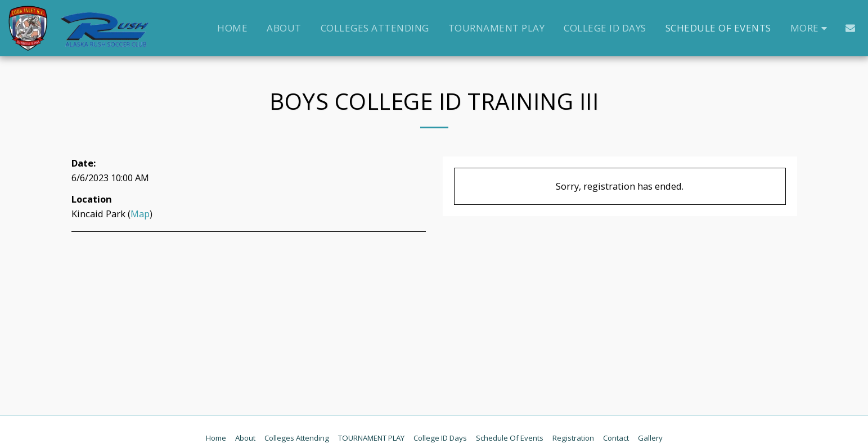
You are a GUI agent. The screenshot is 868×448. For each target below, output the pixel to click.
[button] (850, 28)
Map (140, 214)
